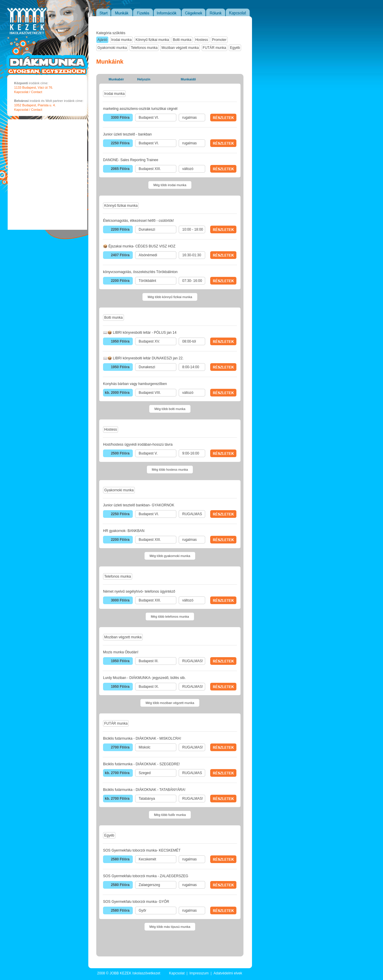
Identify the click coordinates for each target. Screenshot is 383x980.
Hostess (202, 40)
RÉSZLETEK (223, 118)
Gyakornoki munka (112, 48)
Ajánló (102, 40)
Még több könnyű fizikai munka (170, 297)
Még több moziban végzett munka (170, 703)
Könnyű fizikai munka (152, 40)
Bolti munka (182, 40)
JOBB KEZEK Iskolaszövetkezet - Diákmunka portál (21, 36)
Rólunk (216, 12)
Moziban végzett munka (180, 48)
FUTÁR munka (214, 48)
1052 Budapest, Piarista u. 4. (35, 105)
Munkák (122, 12)
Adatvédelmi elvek (228, 973)
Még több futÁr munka (170, 815)
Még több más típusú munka (170, 927)
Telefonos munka (144, 48)
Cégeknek (194, 12)
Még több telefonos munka (170, 617)
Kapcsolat (238, 12)
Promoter (219, 40)
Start (103, 12)
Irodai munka (121, 40)
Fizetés (143, 12)
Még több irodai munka (170, 185)
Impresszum (199, 973)
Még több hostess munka (170, 470)
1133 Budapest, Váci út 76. (34, 87)
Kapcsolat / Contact (28, 92)
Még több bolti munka (170, 409)
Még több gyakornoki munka (170, 556)
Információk (168, 12)
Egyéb (235, 48)
